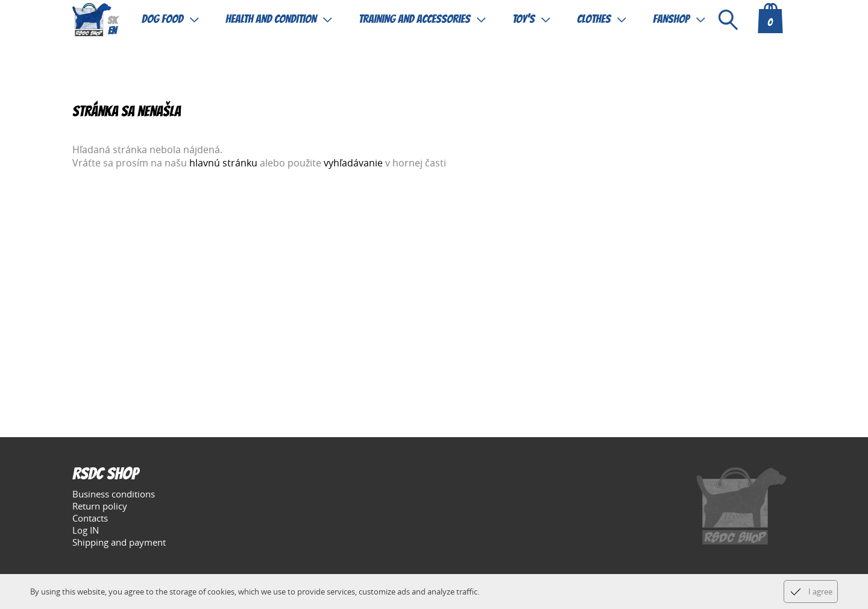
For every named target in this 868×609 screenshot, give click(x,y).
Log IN (86, 530)
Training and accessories (414, 19)
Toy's (524, 19)
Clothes (594, 19)
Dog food (162, 19)
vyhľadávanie (353, 163)
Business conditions (114, 494)
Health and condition (271, 19)
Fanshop (671, 19)
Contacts (90, 518)
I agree (820, 592)
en (112, 32)
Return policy (100, 506)
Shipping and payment (119, 542)
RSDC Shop (105, 475)
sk (112, 21)
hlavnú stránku (223, 163)
